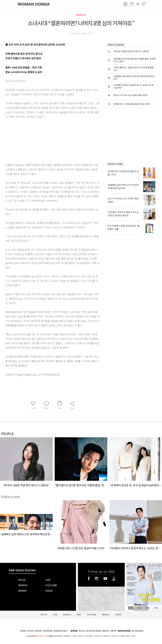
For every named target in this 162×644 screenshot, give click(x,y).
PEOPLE (81, 15)
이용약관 (113, 631)
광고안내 (31, 631)
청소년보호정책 (137, 631)
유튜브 (105, 579)
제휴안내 (105, 631)
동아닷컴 (74, 631)
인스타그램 (97, 579)
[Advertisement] (46, 140)
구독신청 (23, 631)
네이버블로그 (114, 579)
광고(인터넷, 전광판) (94, 631)
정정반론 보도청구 (60, 631)
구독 (148, 608)
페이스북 (89, 579)
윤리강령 (38, 631)
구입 (156, 608)
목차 (139, 608)
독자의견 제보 (48, 631)
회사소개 (82, 631)
